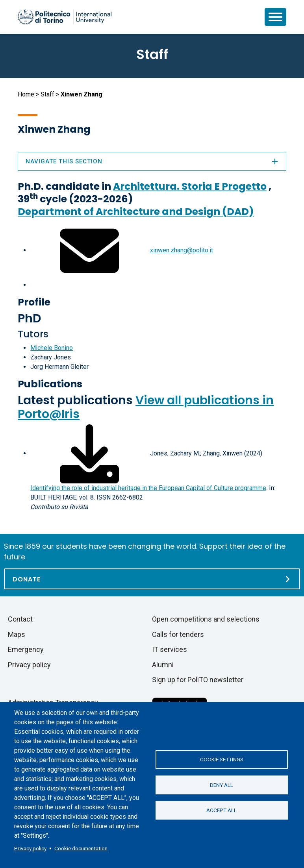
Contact (20, 619)
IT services (170, 649)
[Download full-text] (89, 453)
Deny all (222, 785)
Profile (34, 302)
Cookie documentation (81, 848)
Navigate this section (152, 161)
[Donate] (152, 579)
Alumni (163, 665)
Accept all (222, 811)
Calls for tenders (178, 634)
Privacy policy (30, 848)
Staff (47, 94)
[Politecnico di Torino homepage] (65, 17)
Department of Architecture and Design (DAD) (136, 212)
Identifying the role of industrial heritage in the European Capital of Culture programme (148, 488)
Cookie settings (222, 759)
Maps (17, 634)
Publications (50, 384)
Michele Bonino (52, 348)
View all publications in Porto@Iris (146, 407)
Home (26, 94)
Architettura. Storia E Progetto (190, 186)
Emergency (26, 649)
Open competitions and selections (206, 619)
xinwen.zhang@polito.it (182, 250)
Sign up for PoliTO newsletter (198, 680)
